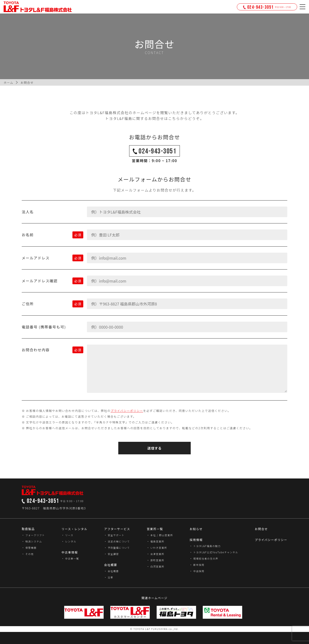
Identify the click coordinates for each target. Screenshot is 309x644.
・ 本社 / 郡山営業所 (160, 535)
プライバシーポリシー (127, 411)
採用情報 (196, 540)
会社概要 (111, 565)
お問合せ (261, 529)
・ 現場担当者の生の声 (204, 558)
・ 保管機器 (29, 548)
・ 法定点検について (117, 541)
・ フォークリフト (33, 535)
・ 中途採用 (197, 571)
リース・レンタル (74, 529)
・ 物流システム (32, 541)
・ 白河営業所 (156, 566)
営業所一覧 (155, 529)
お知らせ (196, 529)
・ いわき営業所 (157, 548)
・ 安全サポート (114, 535)
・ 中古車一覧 (70, 558)
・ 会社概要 (111, 571)
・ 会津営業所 (156, 554)
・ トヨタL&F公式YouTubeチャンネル (214, 552)
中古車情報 (70, 552)
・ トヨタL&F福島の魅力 (205, 546)
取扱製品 (28, 529)
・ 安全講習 (111, 554)
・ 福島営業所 (156, 541)
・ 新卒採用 (197, 565)
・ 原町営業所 (156, 560)
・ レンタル (69, 541)
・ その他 (28, 554)
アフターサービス (117, 529)
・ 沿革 (109, 577)
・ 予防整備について (117, 548)
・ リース (67, 535)
